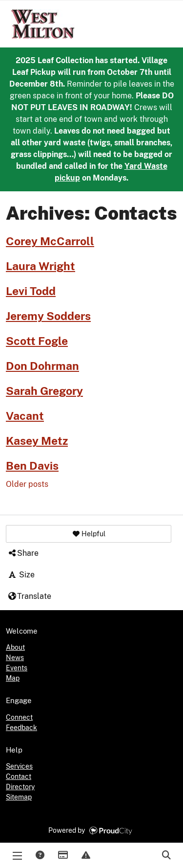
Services (19, 766)
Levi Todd (31, 291)
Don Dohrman (42, 366)
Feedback (21, 728)
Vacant (25, 416)
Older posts (27, 484)
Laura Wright (41, 266)
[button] (89, 534)
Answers (40, 856)
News (15, 658)
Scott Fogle (37, 341)
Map (13, 678)
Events (17, 668)
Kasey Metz (37, 441)
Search (166, 856)
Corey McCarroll (50, 241)
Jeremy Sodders (48, 316)
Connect (19, 717)
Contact (19, 777)
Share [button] (23, 553)
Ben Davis (32, 466)
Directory (20, 787)
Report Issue (85, 856)
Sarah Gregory (44, 391)
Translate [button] (29, 596)
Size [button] (21, 575)
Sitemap (19, 797)
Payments (62, 856)
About (15, 647)
